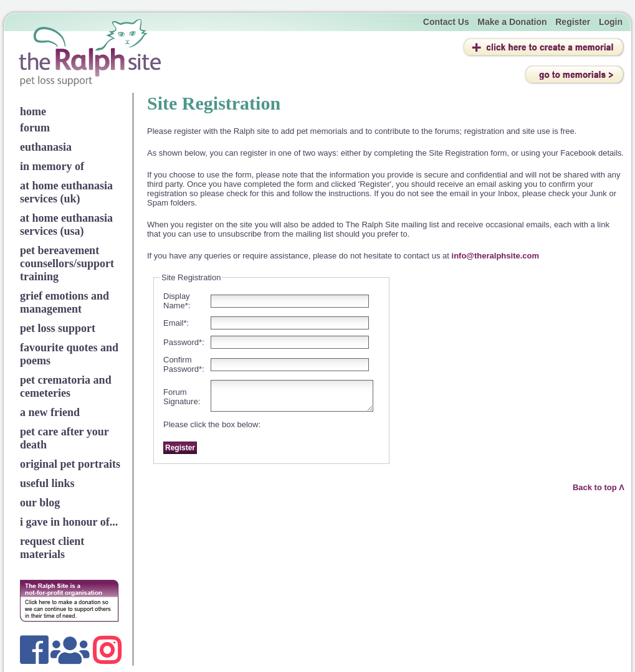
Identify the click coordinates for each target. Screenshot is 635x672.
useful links (47, 483)
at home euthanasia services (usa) (66, 225)
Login (611, 22)
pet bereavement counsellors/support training (67, 263)
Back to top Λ (599, 487)
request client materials (52, 548)
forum (35, 128)
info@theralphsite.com (496, 256)
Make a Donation (512, 22)
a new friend (50, 412)
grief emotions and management (64, 302)
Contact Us (446, 22)
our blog (40, 503)
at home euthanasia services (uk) (66, 192)
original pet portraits (70, 464)
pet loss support (58, 328)
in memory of (52, 166)
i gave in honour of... (69, 522)
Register (573, 22)
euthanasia (46, 147)
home (33, 111)
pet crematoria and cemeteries (66, 386)
